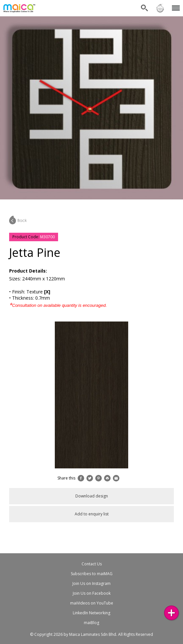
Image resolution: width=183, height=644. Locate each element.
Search (145, 8)
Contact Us (92, 564)
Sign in (160, 8)
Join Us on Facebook (92, 593)
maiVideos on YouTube (92, 603)
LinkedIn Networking (92, 613)
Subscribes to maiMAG (92, 574)
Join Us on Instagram (92, 583)
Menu (175, 5)
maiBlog (92, 623)
